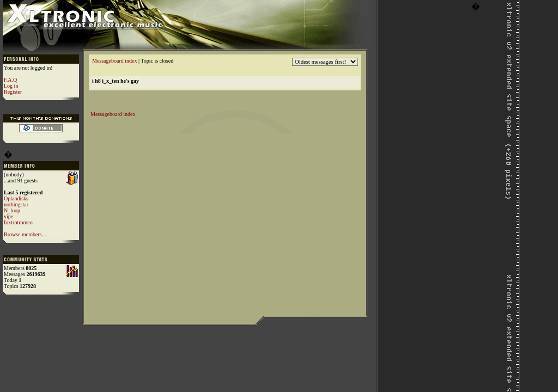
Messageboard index (114, 61)
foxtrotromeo (18, 222)
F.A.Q (10, 80)
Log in (11, 86)
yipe (8, 216)
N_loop (12, 210)
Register (13, 92)
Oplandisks (16, 198)
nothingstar (16, 204)
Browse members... (25, 234)
